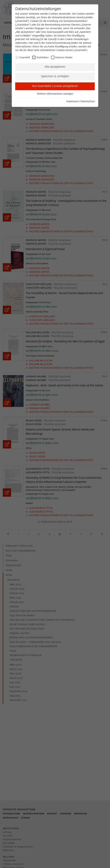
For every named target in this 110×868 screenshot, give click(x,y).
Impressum (72, 101)
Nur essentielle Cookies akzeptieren (55, 86)
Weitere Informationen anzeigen (55, 94)
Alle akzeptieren (55, 67)
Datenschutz (88, 101)
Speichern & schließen (55, 77)
